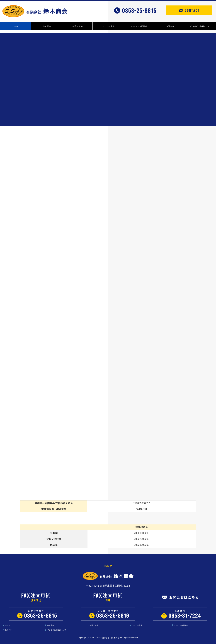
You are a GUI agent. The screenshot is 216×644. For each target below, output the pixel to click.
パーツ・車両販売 (139, 26)
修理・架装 (78, 26)
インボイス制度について (201, 26)
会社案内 (47, 26)
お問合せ (170, 26)
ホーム (16, 26)
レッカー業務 (108, 26)
